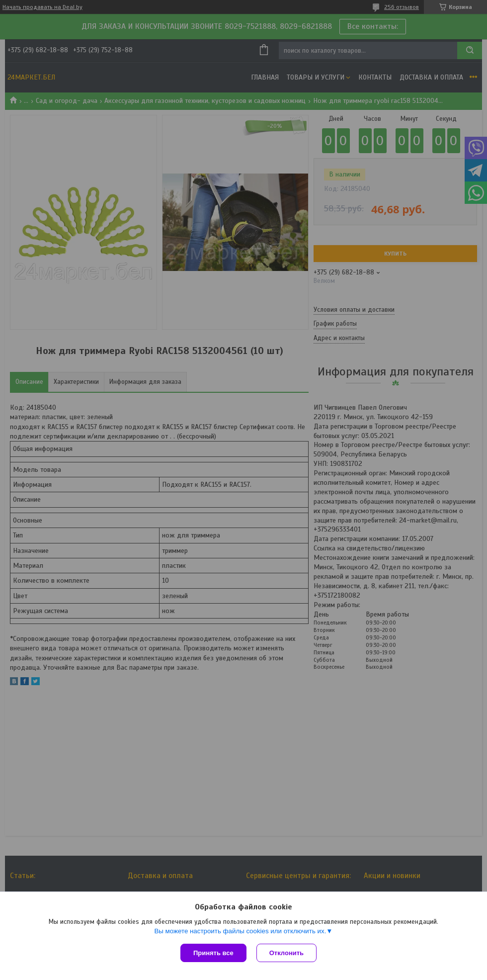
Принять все (213, 953)
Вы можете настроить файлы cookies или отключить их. (240, 931)
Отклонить (286, 953)
